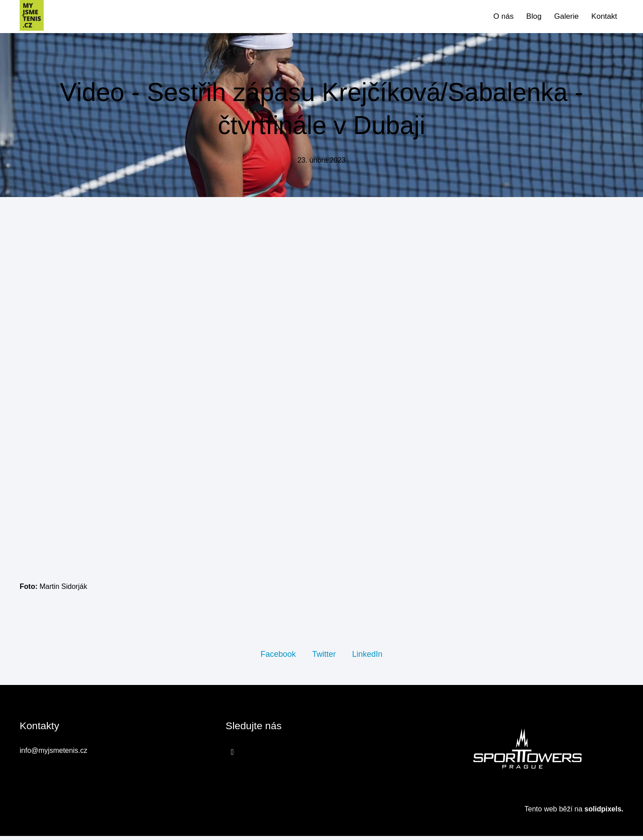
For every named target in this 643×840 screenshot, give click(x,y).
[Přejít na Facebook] (232, 756)
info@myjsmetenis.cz (53, 755)
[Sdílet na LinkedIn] (367, 657)
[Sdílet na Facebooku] (278, 657)
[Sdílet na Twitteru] (324, 657)
